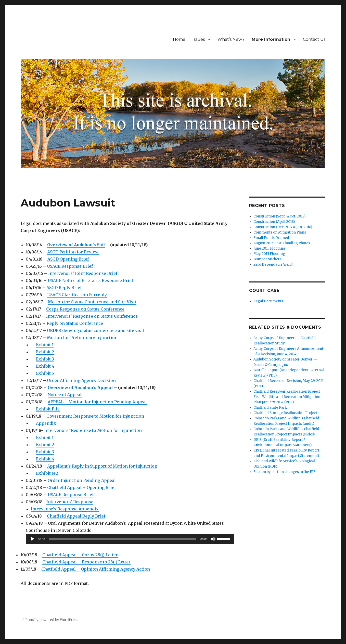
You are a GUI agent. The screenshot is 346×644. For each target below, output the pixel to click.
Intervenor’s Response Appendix (65, 509)
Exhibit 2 (45, 352)
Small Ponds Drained (271, 238)
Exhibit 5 (45, 373)
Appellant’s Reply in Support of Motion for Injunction (102, 466)
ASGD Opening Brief (68, 259)
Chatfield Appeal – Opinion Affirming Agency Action (96, 569)
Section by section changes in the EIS (284, 472)
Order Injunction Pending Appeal (82, 480)
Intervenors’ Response (70, 502)
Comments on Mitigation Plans (280, 232)
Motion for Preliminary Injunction (82, 338)
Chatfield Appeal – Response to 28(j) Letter (86, 562)
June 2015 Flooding (269, 248)
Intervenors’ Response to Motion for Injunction (93, 430)
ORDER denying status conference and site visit (96, 330)
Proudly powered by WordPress (52, 620)
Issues (199, 39)
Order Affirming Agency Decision (81, 380)
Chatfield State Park (270, 408)
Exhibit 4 (45, 366)
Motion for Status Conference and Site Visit (92, 302)
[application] (130, 539)
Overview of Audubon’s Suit (76, 245)
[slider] (123, 539)
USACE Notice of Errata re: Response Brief (90, 280)
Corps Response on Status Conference (85, 309)
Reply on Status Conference (75, 323)
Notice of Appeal (65, 395)
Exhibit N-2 (47, 473)
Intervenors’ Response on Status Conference (92, 316)
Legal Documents (268, 301)
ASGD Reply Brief (64, 288)
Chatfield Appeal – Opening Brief (81, 487)
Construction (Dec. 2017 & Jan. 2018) (283, 227)
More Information (271, 39)
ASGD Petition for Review (73, 252)
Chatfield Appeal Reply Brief (76, 516)
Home (179, 39)
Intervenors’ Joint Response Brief (83, 273)
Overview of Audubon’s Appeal (80, 388)
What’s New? (231, 39)
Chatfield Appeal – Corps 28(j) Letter (80, 555)
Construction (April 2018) (274, 222)
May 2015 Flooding (269, 254)
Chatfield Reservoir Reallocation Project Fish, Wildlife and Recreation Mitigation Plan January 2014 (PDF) (287, 397)
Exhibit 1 (45, 345)
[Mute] (213, 539)
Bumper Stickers (267, 259)
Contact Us (314, 39)
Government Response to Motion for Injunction (95, 416)
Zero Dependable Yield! (273, 265)
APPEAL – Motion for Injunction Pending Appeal (97, 402)
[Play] (32, 539)
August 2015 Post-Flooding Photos (282, 243)
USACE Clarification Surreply (77, 295)
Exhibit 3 (45, 359)
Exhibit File (48, 409)
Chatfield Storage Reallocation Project (285, 413)
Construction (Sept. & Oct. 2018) (279, 216)
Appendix (46, 423)
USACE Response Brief (70, 266)
